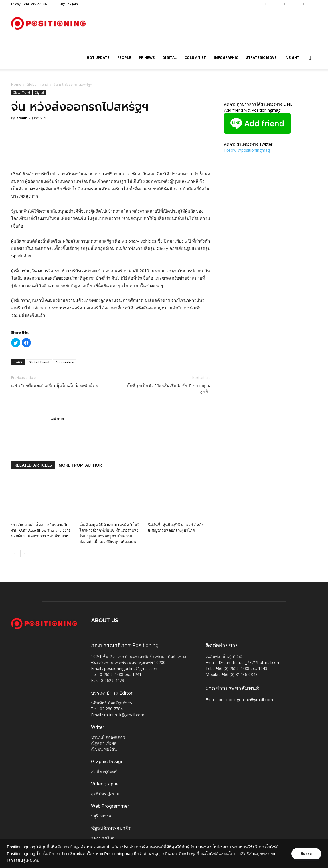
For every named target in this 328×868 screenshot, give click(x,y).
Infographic (226, 58)
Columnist (195, 58)
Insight (292, 58)
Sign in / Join (69, 4)
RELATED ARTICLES (33, 465)
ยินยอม (306, 854)
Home (16, 84)
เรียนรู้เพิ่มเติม (45, 861)
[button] (310, 58)
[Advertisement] (111, 156)
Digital (170, 58)
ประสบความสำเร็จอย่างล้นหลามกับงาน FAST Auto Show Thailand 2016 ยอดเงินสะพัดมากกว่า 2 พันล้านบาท (41, 530)
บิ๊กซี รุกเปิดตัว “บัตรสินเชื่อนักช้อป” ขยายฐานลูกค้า (169, 389)
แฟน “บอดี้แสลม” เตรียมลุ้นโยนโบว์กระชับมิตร (55, 386)
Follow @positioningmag (247, 150)
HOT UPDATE (98, 58)
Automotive (65, 362)
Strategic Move (261, 58)
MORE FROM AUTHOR (80, 465)
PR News (147, 58)
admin (22, 118)
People (124, 58)
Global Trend (37, 84)
